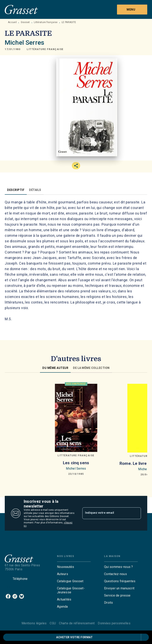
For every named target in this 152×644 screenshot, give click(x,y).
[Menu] (132, 10)
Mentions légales (34, 623)
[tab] (16, 190)
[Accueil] (21, 9)
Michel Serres (24, 43)
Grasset (25, 22)
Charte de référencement (77, 623)
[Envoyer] (136, 513)
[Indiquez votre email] (107, 513)
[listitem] (8, 596)
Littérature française (46, 22)
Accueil (12, 22)
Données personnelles (114, 623)
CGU (53, 623)
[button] (45, 49)
